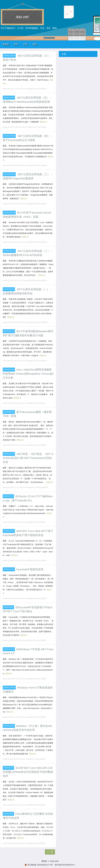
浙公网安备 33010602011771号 (39, 865)
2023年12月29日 (9, 688)
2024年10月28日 (9, 136)
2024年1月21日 (9, 649)
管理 (34, 44)
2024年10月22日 (9, 174)
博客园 (6, 44)
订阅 (25, 44)
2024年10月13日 (9, 251)
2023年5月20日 (9, 726)
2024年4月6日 (8, 607)
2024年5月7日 (8, 496)
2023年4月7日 (8, 768)
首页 (16, 44)
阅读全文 (44, 122)
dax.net (22, 17)
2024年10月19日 (9, 213)
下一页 (50, 852)
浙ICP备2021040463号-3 (65, 865)
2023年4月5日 (8, 814)
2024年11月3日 (9, 98)
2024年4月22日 (9, 531)
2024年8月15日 (9, 412)
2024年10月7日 (9, 331)
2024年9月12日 (9, 369)
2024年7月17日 (9, 454)
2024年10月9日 (9, 289)
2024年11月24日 (9, 56)
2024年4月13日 (9, 569)
